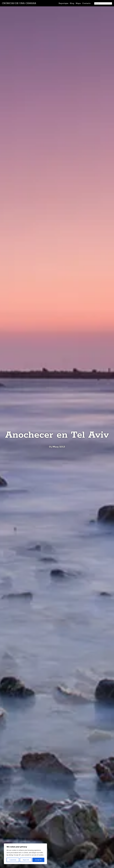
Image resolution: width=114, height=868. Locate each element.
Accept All (38, 860)
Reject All (26, 860)
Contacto (86, 3)
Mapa (78, 3)
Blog (72, 3)
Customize (13, 860)
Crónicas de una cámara (19, 3)
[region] (25, 854)
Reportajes (63, 3)
